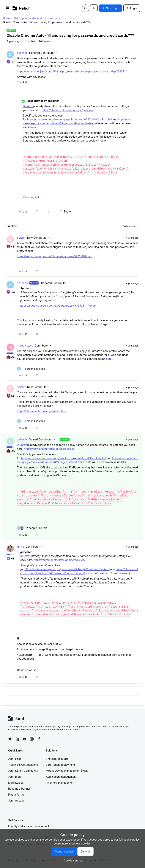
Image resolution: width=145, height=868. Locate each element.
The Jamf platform (57, 759)
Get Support (21, 18)
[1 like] (31, 369)
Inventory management (60, 783)
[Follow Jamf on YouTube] (25, 739)
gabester (22, 439)
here (109, 359)
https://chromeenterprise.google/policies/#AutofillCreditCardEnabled (69, 119)
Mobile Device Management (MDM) (68, 771)
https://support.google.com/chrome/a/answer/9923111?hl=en (55, 256)
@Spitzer (29, 106)
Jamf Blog (14, 777)
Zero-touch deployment (60, 765)
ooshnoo (22, 53)
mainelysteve (25, 346)
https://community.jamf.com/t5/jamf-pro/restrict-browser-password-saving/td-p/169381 (71, 71)
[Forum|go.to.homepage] (22, 8)
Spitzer (21, 238)
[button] (7, 9)
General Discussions (45, 18)
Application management (61, 777)
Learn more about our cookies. (73, 843)
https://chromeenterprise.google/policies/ (67, 110)
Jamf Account (17, 801)
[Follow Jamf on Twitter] (10, 739)
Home (7, 18)
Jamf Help (15, 759)
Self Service (16, 820)
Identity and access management (29, 826)
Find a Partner (17, 795)
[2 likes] (32, 528)
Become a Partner (19, 789)
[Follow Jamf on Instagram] (32, 739)
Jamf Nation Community (23, 771)
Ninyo (21, 547)
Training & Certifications (23, 765)
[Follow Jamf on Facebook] (39, 739)
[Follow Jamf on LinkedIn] (17, 739)
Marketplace (16, 783)
